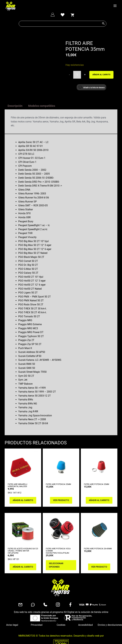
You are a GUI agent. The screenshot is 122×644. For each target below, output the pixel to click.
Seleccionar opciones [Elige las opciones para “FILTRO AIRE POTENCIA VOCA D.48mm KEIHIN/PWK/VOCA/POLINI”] (56, 559)
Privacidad (37, 619)
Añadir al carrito (101, 75)
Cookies (61, 619)
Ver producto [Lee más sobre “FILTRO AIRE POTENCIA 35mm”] (61, 494)
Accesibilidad (85, 619)
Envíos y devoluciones (110, 619)
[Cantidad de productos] (77, 75)
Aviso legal (12, 619)
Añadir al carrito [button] (23, 494)
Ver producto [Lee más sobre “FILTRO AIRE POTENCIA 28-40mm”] (99, 560)
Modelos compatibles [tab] (42, 99)
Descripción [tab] (15, 99)
